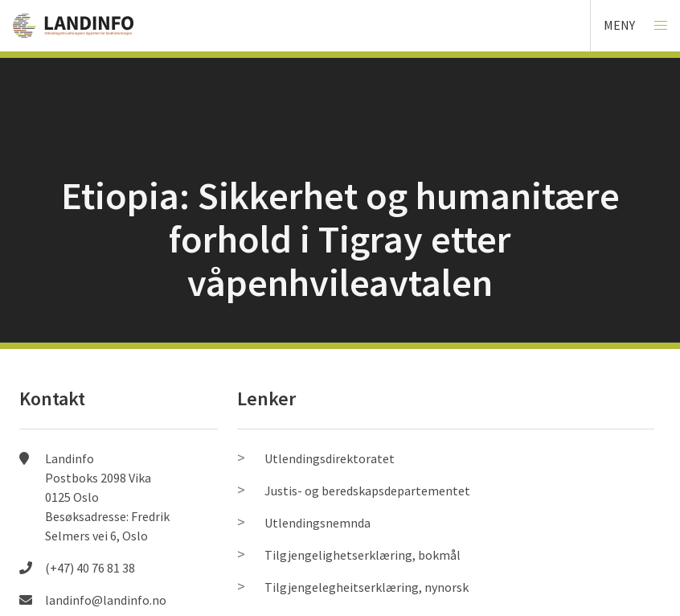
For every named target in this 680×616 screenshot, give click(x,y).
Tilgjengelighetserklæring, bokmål (363, 555)
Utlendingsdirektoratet (330, 458)
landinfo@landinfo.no (106, 600)
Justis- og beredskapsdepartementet (367, 491)
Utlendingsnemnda (317, 523)
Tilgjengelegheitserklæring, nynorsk (367, 587)
